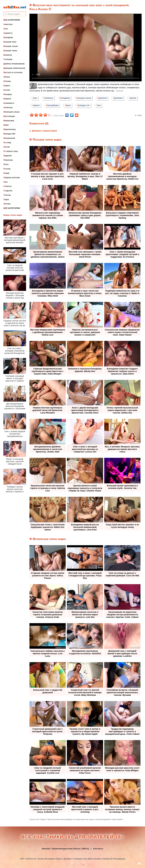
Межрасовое (9, 118)
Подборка (8, 153)
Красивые (8, 92)
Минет (6, 123)
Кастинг (7, 88)
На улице (7, 140)
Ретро (6, 162)
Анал (6, 26)
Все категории (12, 18)
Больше (120, 91)
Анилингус (8, 31)
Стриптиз (7, 184)
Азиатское (8, 22)
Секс (6, 180)
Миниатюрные (10, 127)
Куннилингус (9, 101)
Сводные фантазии (12, 175)
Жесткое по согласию (13, 70)
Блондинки (8, 35)
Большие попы (10, 40)
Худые (6, 197)
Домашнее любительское (14, 66)
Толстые (7, 193)
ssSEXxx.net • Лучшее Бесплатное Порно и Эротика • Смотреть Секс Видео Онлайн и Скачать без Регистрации (75, 859)
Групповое (8, 57)
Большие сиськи (11, 44)
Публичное (8, 158)
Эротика (7, 202)
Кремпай (7, 96)
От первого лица (11, 149)
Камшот (7, 83)
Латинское (8, 105)
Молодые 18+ (9, 131)
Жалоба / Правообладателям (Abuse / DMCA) (65, 849)
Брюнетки (8, 53)
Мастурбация (9, 114)
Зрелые (7, 75)
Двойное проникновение (14, 61)
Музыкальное (9, 136)
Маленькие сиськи (11, 110)
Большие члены (10, 48)
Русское (7, 166)
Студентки (8, 188)
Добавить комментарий (44, 131)
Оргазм (7, 145)
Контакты (98, 849)
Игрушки (7, 79)
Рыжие (6, 171)
